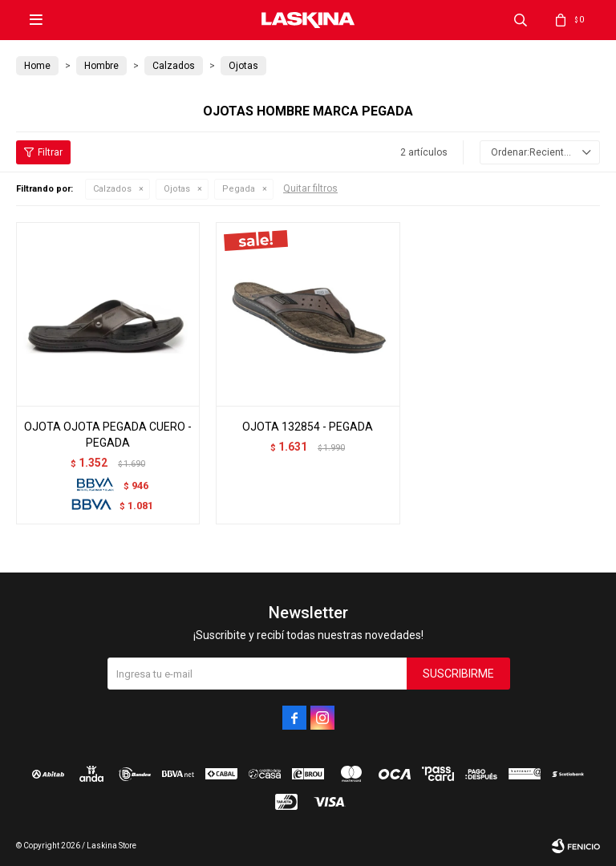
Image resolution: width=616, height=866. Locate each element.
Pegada (239, 189)
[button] (521, 20)
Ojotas (177, 189)
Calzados (112, 189)
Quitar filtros (310, 188)
